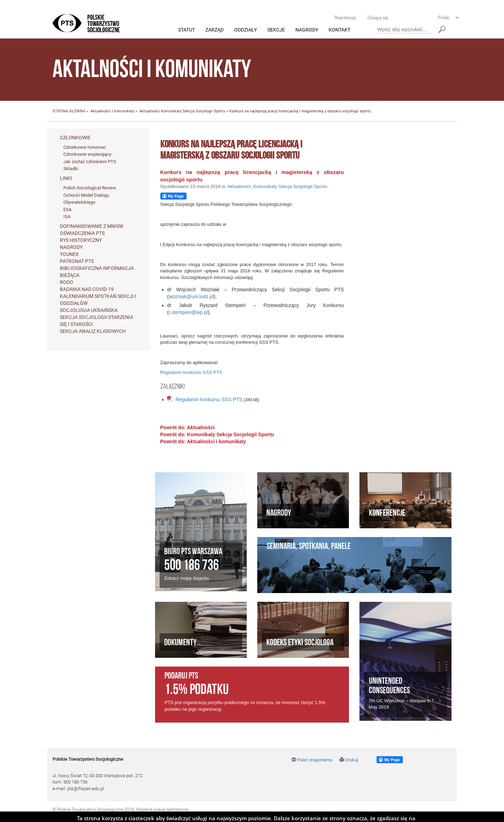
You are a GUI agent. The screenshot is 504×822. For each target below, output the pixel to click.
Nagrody (307, 30)
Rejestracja (345, 18)
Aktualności (150, 112)
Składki (71, 169)
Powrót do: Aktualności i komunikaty (203, 441)
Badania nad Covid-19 (87, 289)
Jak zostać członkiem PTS (90, 162)
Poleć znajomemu (312, 760)
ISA (67, 217)
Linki (66, 179)
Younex (69, 254)
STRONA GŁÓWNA (69, 112)
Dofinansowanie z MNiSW (92, 226)
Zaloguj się (378, 18)
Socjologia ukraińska (89, 310)
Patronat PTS (77, 261)
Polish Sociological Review (90, 188)
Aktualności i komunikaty (112, 112)
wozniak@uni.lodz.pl (191, 297)
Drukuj (349, 760)
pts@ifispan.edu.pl (86, 789)
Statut (187, 30)
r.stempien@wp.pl (188, 313)
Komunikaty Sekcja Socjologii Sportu (193, 112)
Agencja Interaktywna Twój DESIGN (102, 816)
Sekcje (276, 30)
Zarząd (215, 30)
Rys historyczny (81, 240)
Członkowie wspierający (87, 155)
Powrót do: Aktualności (188, 427)
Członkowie (75, 138)
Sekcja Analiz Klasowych (93, 331)
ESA (67, 210)
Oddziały (246, 30)
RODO (66, 282)
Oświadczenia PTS (82, 233)
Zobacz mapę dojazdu (187, 579)
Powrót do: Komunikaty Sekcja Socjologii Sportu (217, 434)
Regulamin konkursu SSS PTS (191, 373)
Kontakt (339, 30)
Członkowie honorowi (85, 147)
